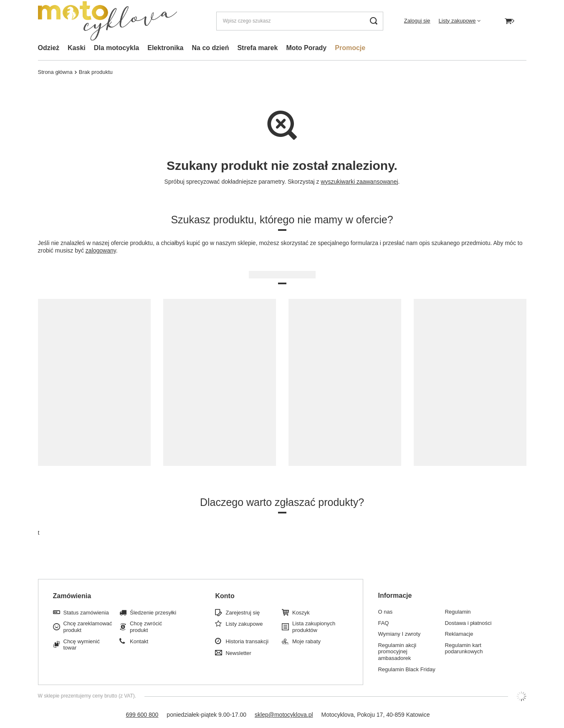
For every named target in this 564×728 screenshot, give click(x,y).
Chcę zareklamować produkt (88, 627)
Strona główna (55, 72)
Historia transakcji (247, 641)
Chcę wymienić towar (82, 645)
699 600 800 (142, 715)
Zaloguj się (417, 21)
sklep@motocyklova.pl (284, 715)
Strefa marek (257, 48)
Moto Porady (306, 48)
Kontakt (139, 641)
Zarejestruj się (243, 613)
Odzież (49, 48)
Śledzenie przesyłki (153, 613)
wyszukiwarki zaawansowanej (359, 182)
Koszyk (301, 613)
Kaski (77, 48)
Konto (225, 596)
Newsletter (238, 653)
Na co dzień (211, 48)
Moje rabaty (306, 641)
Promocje (350, 48)
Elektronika (165, 48)
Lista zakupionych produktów (314, 627)
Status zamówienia (86, 613)
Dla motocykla (116, 48)
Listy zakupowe (457, 21)
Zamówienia (72, 596)
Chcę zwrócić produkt (146, 627)
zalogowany (101, 250)
